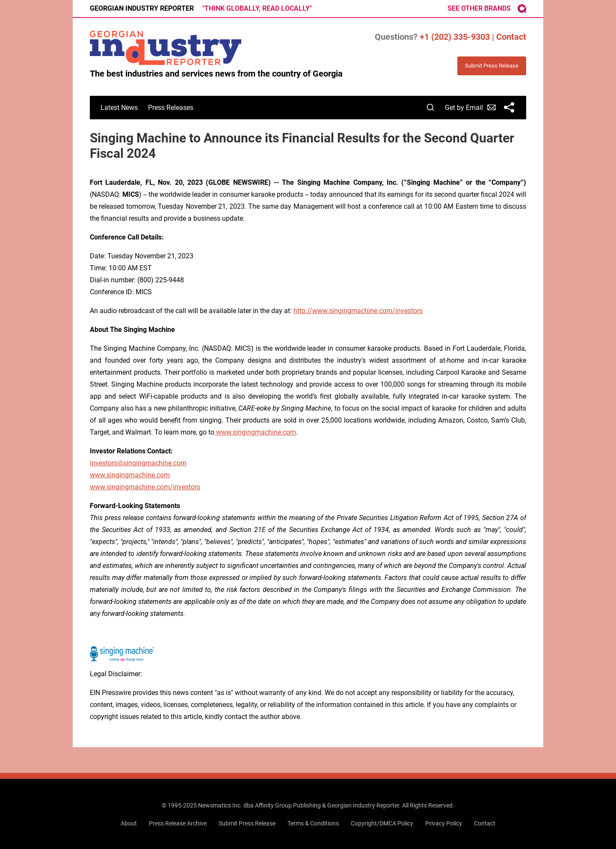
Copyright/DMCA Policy (382, 823)
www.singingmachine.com (130, 475)
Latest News (119, 108)
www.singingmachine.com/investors (145, 487)
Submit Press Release (247, 823)
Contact (511, 37)
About (129, 823)
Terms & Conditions (313, 823)
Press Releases (171, 108)
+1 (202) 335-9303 (455, 37)
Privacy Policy (444, 823)
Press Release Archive (178, 823)
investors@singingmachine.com (138, 463)
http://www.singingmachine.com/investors (358, 311)
